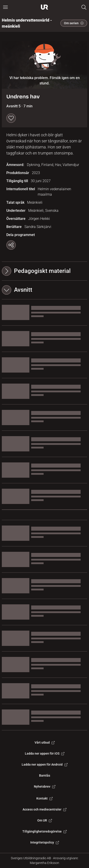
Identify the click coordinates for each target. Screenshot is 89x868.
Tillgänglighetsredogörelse (44, 831)
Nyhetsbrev (45, 786)
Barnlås (45, 775)
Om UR (45, 820)
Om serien (74, 23)
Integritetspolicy (45, 842)
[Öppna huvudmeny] (5, 7)
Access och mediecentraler (44, 809)
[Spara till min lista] (11, 118)
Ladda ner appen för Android (45, 764)
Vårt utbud (45, 742)
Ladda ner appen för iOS (45, 753)
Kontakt (44, 798)
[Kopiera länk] (11, 245)
